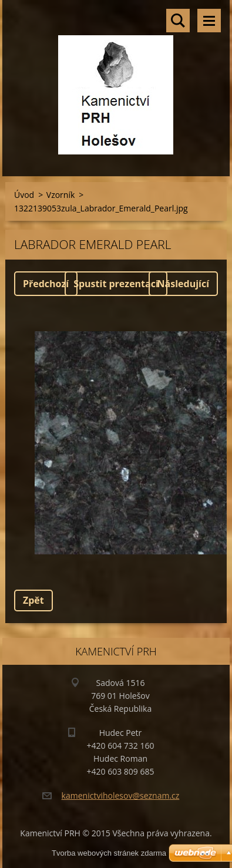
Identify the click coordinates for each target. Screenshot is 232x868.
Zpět (33, 600)
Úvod (24, 195)
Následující (183, 284)
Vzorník (61, 195)
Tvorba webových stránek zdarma (109, 853)
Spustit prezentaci (116, 284)
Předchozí (46, 284)
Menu (209, 21)
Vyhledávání (178, 21)
